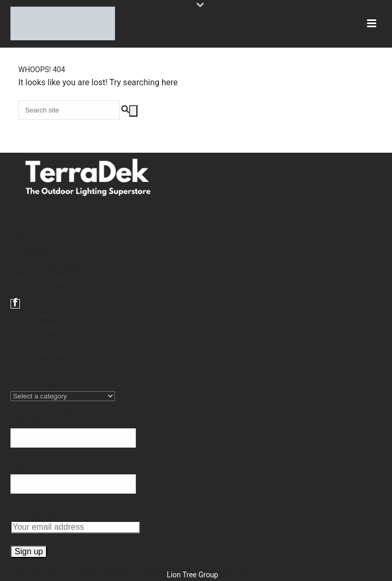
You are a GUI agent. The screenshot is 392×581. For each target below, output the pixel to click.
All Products (49, 328)
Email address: (38, 513)
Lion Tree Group (192, 575)
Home (39, 316)
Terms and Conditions (65, 364)
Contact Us (47, 340)
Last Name (31, 467)
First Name (31, 421)
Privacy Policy (51, 352)
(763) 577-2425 (39, 280)
